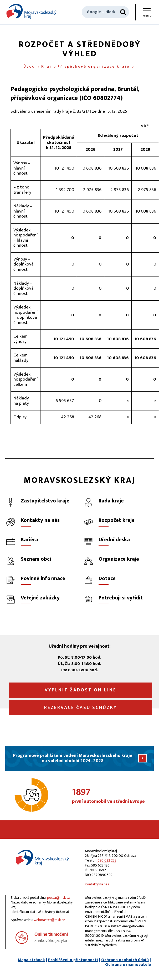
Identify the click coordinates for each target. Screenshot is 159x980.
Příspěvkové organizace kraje (94, 66)
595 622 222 (107, 860)
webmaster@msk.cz (49, 920)
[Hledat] (123, 12)
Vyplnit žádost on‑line (81, 690)
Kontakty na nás (97, 884)
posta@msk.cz (58, 898)
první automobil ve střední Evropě (113, 796)
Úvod (29, 66)
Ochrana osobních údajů (125, 960)
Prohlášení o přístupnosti (73, 960)
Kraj (46, 66)
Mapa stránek (31, 960)
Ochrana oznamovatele (128, 965)
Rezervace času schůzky (81, 708)
